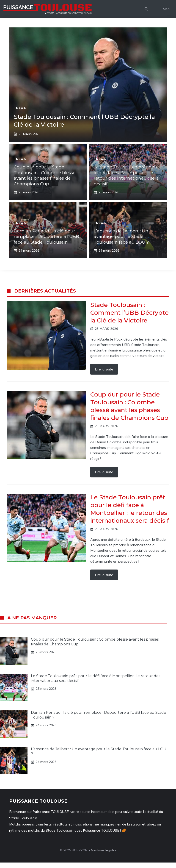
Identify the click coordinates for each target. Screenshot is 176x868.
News (21, 108)
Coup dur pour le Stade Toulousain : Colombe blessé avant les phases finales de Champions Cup (45, 175)
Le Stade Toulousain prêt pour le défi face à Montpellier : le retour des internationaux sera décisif (126, 175)
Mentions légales (104, 850)
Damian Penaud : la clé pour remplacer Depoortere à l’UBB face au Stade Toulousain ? (46, 237)
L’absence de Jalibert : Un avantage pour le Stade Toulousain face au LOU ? (121, 237)
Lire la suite (104, 369)
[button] (146, 9)
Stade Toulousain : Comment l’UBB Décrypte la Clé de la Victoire (129, 313)
